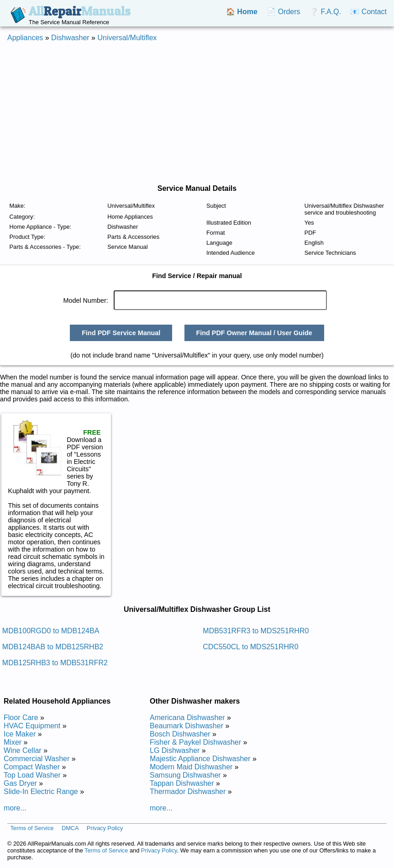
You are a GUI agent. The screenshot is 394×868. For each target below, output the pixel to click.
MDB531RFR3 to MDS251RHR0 (256, 631)
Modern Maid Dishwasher (191, 767)
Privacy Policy (105, 828)
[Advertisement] (193, 113)
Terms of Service (32, 828)
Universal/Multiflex (127, 38)
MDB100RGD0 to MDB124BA (51, 631)
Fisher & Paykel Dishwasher (195, 742)
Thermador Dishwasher (188, 792)
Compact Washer (32, 767)
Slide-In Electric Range (41, 792)
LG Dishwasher (175, 750)
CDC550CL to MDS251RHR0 (250, 647)
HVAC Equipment (32, 726)
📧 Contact (368, 12)
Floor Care (21, 718)
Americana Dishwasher (187, 718)
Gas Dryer (20, 783)
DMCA (70, 828)
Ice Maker (20, 734)
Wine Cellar (23, 750)
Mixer (13, 742)
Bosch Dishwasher (180, 734)
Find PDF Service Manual (121, 333)
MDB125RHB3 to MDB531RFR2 (55, 663)
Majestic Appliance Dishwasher (200, 759)
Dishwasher (70, 38)
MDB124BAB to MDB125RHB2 (53, 647)
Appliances (25, 38)
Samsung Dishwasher (185, 775)
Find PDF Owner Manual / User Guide (254, 333)
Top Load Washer (32, 775)
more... (15, 808)
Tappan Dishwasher (182, 783)
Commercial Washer (37, 759)
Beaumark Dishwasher (186, 726)
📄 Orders (283, 12)
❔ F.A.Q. (325, 12)
